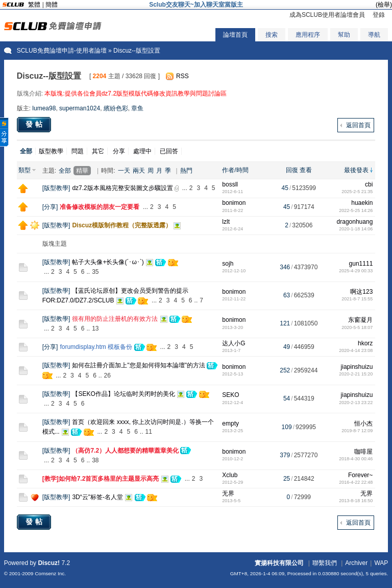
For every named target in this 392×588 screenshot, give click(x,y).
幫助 (344, 35)
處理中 (142, 151)
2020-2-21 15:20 (356, 374)
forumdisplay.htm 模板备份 (96, 347)
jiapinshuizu (357, 367)
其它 (98, 151)
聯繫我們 (325, 563)
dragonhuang (355, 222)
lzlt (226, 222)
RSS (182, 76)
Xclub (230, 475)
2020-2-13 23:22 (356, 403)
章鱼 (137, 108)
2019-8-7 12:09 (357, 431)
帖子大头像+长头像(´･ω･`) (108, 262)
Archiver (356, 563)
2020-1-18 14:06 (356, 229)
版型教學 (51, 151)
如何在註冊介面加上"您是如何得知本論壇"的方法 (139, 365)
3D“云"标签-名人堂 (97, 497)
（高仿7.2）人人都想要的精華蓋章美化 (125, 451)
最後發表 (356, 170)
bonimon (234, 203)
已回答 (169, 151)
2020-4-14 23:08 (356, 350)
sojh (228, 264)
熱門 (186, 171)
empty (230, 424)
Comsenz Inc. (50, 573)
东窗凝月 (360, 320)
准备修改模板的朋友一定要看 (100, 207)
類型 (24, 170)
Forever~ (360, 475)
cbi (369, 184)
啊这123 (361, 292)
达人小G (234, 343)
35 (95, 272)
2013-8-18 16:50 (356, 501)
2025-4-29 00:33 (356, 271)
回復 (292, 170)
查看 (306, 170)
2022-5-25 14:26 (356, 210)
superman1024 (80, 108)
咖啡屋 (363, 452)
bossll (230, 184)
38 (95, 460)
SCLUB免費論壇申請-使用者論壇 (62, 51)
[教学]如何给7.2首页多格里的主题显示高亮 (101, 479)
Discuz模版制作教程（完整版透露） (122, 225)
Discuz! (49, 563)
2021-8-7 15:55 (357, 299)
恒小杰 (363, 424)
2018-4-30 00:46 (356, 459)
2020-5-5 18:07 (357, 327)
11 (149, 432)
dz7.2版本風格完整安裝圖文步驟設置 (122, 188)
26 (107, 375)
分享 (119, 151)
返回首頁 (358, 125)
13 (95, 328)
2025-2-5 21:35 (357, 192)
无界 (228, 493)
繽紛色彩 (116, 108)
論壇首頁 (235, 35)
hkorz (365, 343)
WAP (381, 563)
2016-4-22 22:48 (356, 482)
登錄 (379, 15)
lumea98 (44, 108)
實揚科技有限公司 (279, 563)
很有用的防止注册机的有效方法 (115, 319)
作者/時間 (235, 170)
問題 (78, 151)
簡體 (52, 5)
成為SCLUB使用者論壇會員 (327, 15)
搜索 (272, 35)
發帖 (35, 124)
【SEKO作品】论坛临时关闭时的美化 (123, 394)
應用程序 (308, 35)
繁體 (34, 5)
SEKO (230, 395)
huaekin (362, 203)
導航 (374, 35)
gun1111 (361, 264)
